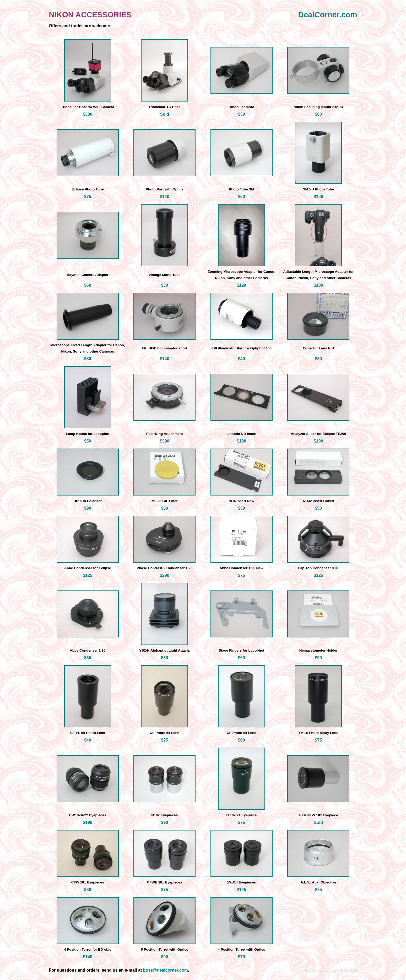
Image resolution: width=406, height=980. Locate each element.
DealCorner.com (328, 15)
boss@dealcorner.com (166, 970)
